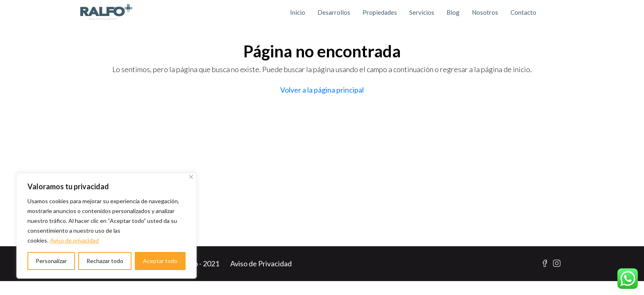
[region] (107, 226)
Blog (453, 12)
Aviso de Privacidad (261, 263)
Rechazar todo (105, 261)
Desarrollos (334, 12)
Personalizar (51, 261)
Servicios (422, 12)
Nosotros (485, 12)
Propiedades (380, 12)
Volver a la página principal (322, 90)
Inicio (298, 12)
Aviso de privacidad (74, 240)
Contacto (523, 12)
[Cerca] (191, 177)
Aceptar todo (160, 261)
